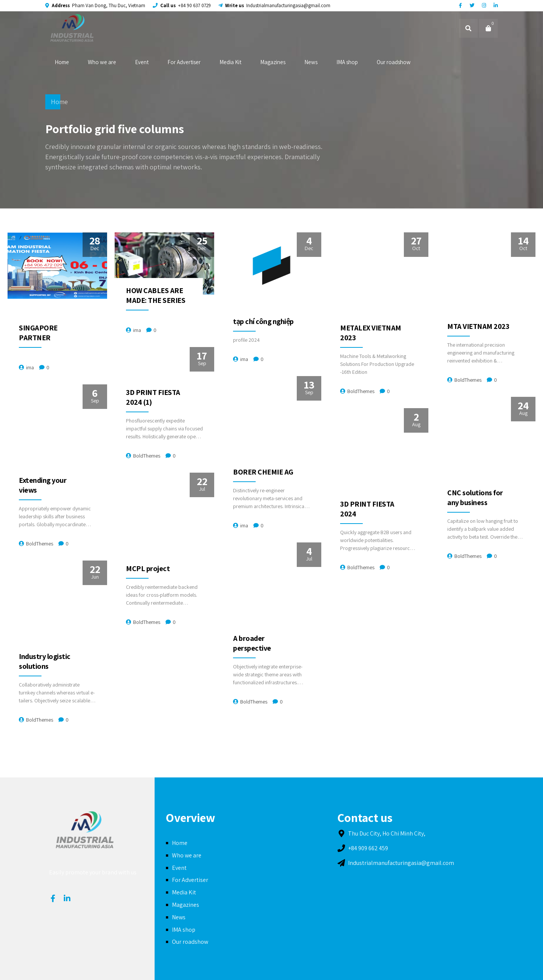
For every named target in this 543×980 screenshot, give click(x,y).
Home (62, 62)
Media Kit (230, 62)
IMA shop (347, 62)
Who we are (102, 62)
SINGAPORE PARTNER (38, 333)
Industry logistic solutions (45, 661)
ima (30, 367)
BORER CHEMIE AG (263, 472)
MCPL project (148, 568)
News (311, 62)
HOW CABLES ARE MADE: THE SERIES (156, 295)
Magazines (273, 62)
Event (142, 62)
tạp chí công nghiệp (263, 321)
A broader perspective (252, 643)
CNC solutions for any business (475, 498)
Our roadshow (394, 62)
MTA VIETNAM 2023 (478, 326)
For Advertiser (184, 62)
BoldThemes (361, 391)
